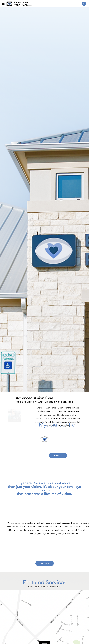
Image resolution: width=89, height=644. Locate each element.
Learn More (45, 563)
